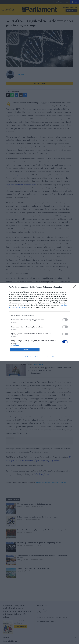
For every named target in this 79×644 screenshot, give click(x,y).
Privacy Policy (51, 357)
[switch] (65, 320)
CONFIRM (25, 350)
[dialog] (39, 322)
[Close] (75, 287)
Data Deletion (28, 357)
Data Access (39, 357)
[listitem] (39, 315)
